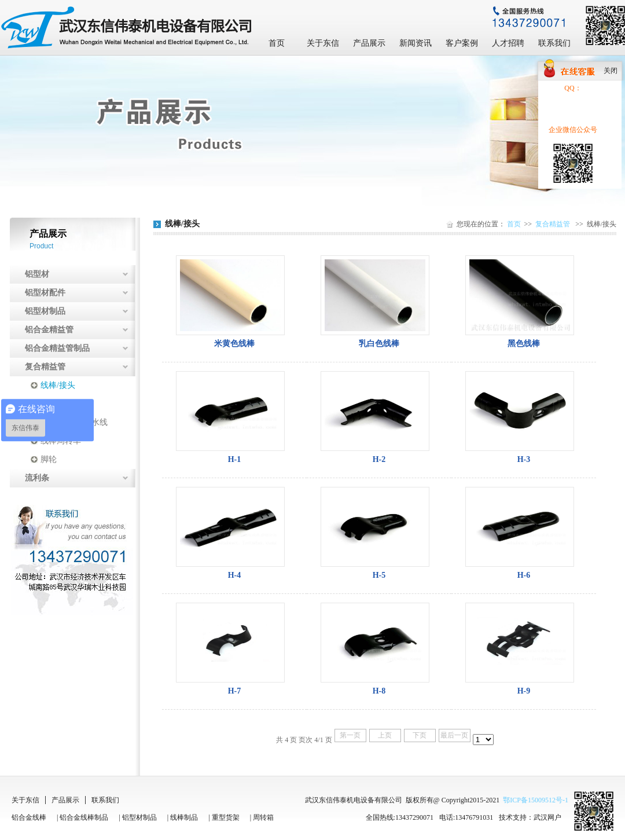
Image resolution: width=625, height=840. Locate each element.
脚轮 (49, 459)
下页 (420, 735)
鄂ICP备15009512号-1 (536, 800)
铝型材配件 (45, 293)
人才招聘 (508, 43)
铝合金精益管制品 (57, 348)
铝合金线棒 (29, 817)
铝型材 (37, 274)
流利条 (37, 478)
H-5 (379, 575)
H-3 (524, 459)
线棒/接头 (58, 385)
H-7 (235, 691)
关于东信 (323, 43)
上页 (385, 735)
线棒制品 (184, 817)
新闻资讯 (416, 43)
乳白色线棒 (379, 344)
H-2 (379, 459)
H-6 (524, 575)
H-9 (524, 691)
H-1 (235, 459)
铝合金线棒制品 (84, 817)
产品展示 (369, 43)
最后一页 (454, 735)
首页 (277, 43)
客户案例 (462, 43)
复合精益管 (45, 367)
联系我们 (554, 43)
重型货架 (226, 817)
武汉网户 (547, 817)
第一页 (350, 735)
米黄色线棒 (234, 344)
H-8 (379, 691)
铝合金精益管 (49, 330)
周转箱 (263, 817)
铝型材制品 (45, 311)
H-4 (235, 575)
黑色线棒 (524, 344)
